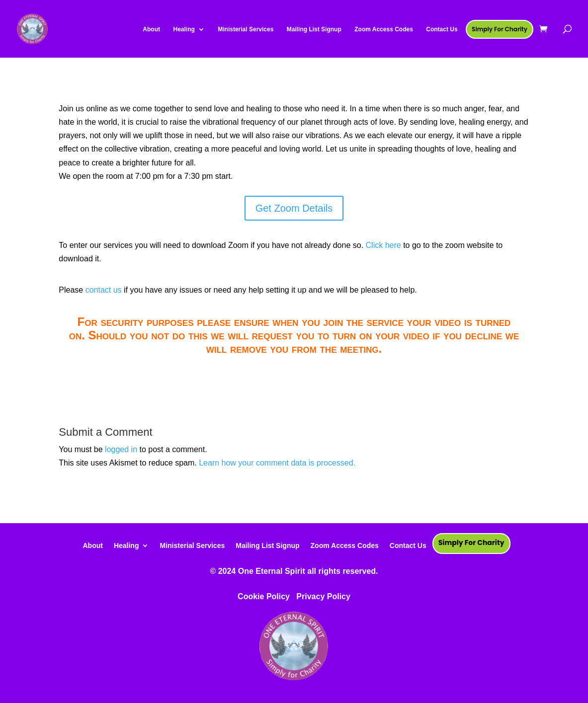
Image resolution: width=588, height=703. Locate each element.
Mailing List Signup (267, 545)
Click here (383, 245)
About (92, 545)
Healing (126, 545)
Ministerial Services (192, 545)
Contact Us (408, 545)
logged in (121, 449)
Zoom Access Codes (345, 545)
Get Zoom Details (294, 208)
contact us (104, 290)
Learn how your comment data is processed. (277, 463)
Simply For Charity (471, 543)
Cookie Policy (264, 596)
